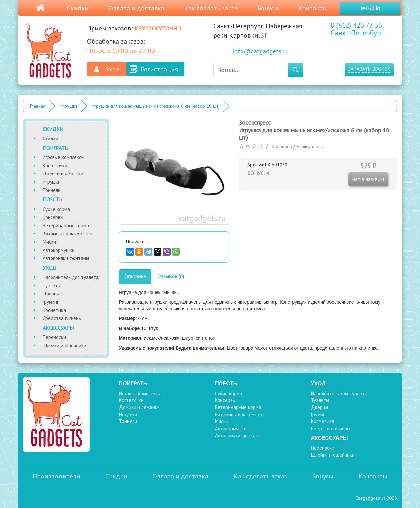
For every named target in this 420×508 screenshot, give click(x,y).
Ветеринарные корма (66, 225)
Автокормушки (59, 250)
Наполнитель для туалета (71, 277)
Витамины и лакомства (67, 234)
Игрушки (68, 106)
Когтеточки (55, 165)
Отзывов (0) (171, 276)
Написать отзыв (312, 146)
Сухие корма (56, 209)
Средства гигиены (62, 318)
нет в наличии (368, 179)
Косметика (54, 310)
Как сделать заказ (211, 8)
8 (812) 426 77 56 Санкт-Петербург (357, 29)
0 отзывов (282, 146)
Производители (57, 476)
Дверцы (51, 294)
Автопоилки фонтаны (66, 258)
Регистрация (159, 69)
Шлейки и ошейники (64, 345)
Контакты (313, 8)
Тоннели (52, 190)
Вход (112, 69)
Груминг (51, 302)
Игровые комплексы (63, 157)
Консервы (53, 217)
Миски (49, 242)
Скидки (78, 8)
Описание (135, 276)
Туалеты (52, 285)
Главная (38, 106)
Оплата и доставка (136, 8)
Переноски (54, 337)
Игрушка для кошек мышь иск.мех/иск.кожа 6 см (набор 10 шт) (156, 106)
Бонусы (268, 8)
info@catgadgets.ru (260, 51)
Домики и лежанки (63, 174)
